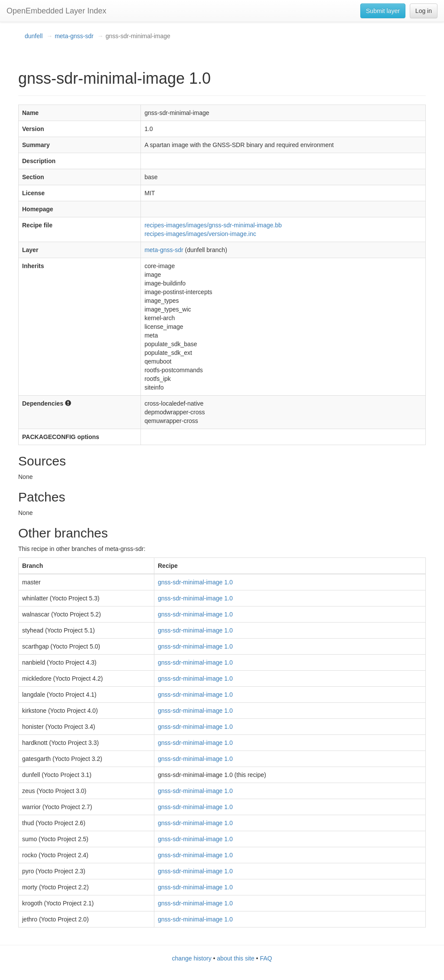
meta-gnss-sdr (74, 36)
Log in (424, 11)
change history (192, 958)
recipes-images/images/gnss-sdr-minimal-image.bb (213, 225)
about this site (235, 958)
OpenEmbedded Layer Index (56, 11)
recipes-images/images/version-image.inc (200, 234)
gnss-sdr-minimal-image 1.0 (195, 582)
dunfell (34, 36)
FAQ (266, 958)
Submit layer (383, 11)
